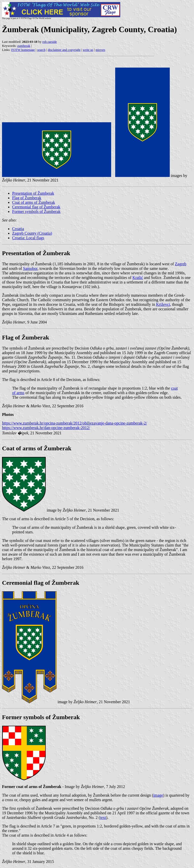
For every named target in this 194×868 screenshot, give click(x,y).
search (41, 50)
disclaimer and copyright (64, 50)
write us (88, 50)
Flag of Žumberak (27, 198)
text (103, 817)
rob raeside (50, 42)
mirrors (100, 50)
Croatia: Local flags (28, 238)
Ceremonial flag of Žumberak (36, 207)
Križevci (163, 304)
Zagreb (180, 264)
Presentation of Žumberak (33, 193)
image (158, 795)
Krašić (138, 278)
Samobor (30, 268)
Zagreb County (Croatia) (32, 233)
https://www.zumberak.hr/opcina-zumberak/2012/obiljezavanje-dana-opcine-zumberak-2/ (75, 423)
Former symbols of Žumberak (36, 211)
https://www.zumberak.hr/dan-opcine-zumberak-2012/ (46, 428)
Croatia (18, 229)
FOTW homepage (23, 50)
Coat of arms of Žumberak (34, 202)
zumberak (24, 46)
